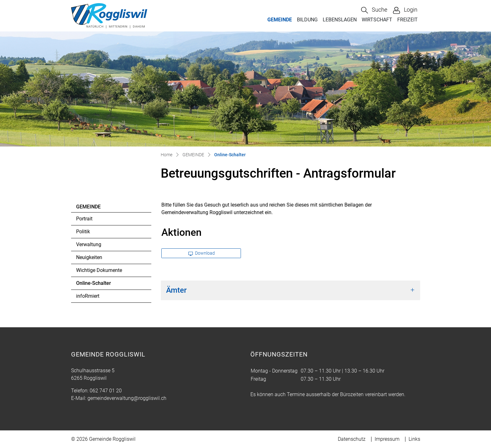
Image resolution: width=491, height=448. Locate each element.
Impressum (387, 439)
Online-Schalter (93, 285)
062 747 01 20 (106, 391)
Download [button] (202, 253)
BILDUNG (307, 20)
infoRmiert (88, 296)
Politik (83, 232)
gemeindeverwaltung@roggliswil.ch (127, 398)
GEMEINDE (280, 20)
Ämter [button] (176, 290)
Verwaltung (89, 244)
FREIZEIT (407, 20)
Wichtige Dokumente (99, 270)
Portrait (84, 219)
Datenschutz (352, 439)
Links (414, 439)
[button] (374, 10)
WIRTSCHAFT (377, 20)
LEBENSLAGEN (340, 20)
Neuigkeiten (89, 257)
